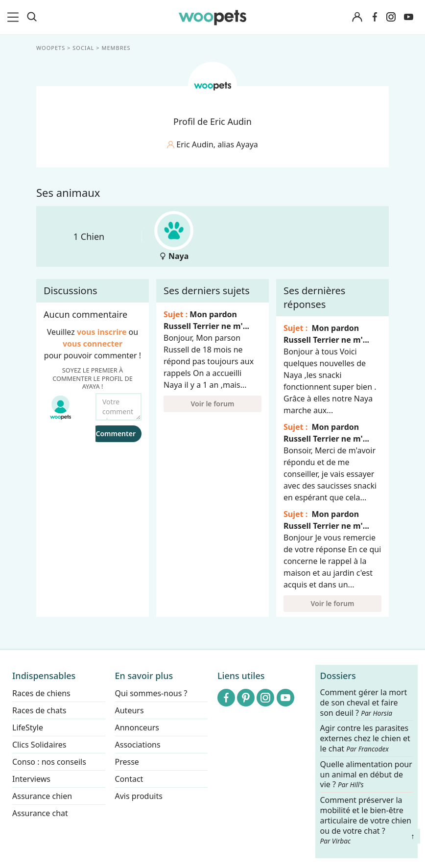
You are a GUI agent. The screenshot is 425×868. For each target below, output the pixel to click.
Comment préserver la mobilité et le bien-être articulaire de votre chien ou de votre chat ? (366, 820)
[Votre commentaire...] (118, 407)
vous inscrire (102, 332)
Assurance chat (40, 813)
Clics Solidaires (39, 745)
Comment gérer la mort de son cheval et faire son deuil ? (364, 703)
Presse (127, 762)
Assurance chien (42, 796)
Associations (138, 745)
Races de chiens (41, 693)
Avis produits (139, 796)
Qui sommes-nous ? (151, 693)
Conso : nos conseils (49, 762)
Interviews (31, 779)
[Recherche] (32, 17)
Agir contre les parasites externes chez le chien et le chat (365, 739)
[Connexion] (357, 17)
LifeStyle (28, 727)
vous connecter (93, 344)
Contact (129, 779)
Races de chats (39, 710)
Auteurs (130, 710)
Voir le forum (213, 404)
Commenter (116, 434)
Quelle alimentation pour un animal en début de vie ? (366, 775)
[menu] (15, 17)
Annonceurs (137, 727)
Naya (174, 236)
